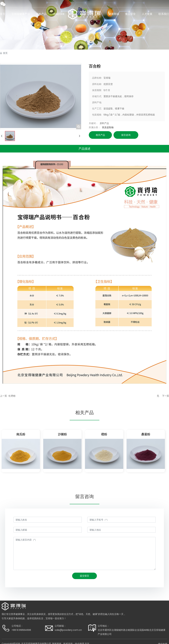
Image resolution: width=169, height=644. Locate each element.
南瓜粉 (21, 434)
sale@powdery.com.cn (68, 630)
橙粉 (104, 434)
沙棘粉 (62, 434)
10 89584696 (24, 630)
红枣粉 (12, 396)
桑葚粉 (146, 434)
